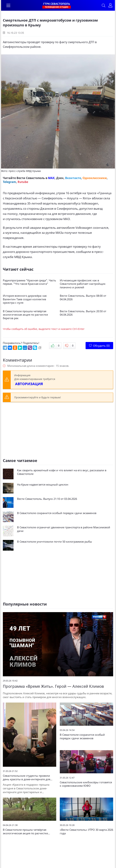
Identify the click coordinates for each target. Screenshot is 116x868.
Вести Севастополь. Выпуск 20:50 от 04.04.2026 (83, 313)
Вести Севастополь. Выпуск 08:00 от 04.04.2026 (83, 298)
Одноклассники (95, 178)
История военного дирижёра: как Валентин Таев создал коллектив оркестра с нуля (25, 299)
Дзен (60, 178)
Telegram (9, 182)
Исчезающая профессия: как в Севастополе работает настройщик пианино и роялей (83, 284)
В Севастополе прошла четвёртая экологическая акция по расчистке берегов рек (25, 315)
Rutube (23, 182)
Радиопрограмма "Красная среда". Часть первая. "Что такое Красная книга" (29, 282)
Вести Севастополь (31, 178)
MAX (51, 178)
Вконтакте (73, 178)
